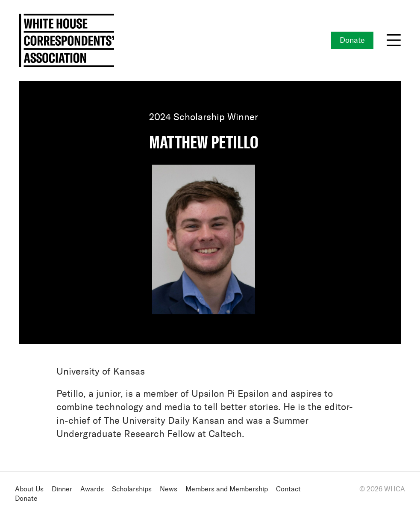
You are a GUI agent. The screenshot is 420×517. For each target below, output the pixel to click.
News (169, 489)
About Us (29, 489)
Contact (288, 489)
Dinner (62, 489)
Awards (92, 489)
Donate (352, 41)
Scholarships (132, 489)
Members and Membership (227, 489)
